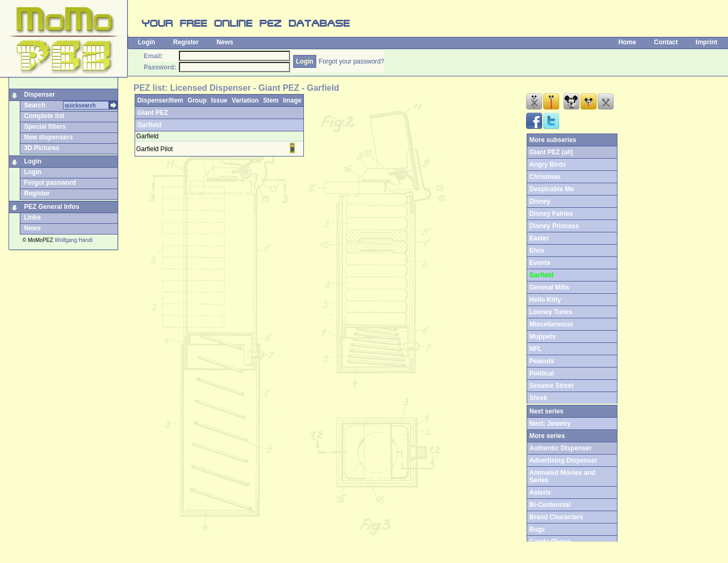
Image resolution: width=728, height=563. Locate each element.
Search (35, 105)
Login (147, 42)
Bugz (537, 529)
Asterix (540, 492)
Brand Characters (556, 517)
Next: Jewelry (550, 424)
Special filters (45, 127)
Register (186, 42)
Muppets (542, 337)
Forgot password (50, 183)
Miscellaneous (551, 324)
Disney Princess (554, 226)
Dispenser (40, 95)
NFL (535, 349)
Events (540, 263)
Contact (666, 42)
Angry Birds (548, 165)
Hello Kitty (545, 300)
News (225, 42)
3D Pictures (42, 148)
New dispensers (48, 137)
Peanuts (542, 361)
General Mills (549, 287)
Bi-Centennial (550, 505)
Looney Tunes (551, 312)
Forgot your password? (352, 61)
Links (32, 217)
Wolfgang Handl (73, 240)
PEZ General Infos (52, 207)
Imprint (706, 42)
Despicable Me (551, 189)
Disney (540, 201)
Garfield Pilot (155, 149)
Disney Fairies (551, 214)
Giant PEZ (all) (551, 152)
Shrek (538, 398)
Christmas (545, 177)
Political (542, 373)
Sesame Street (551, 386)
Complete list (44, 116)
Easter (539, 238)
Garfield (149, 125)
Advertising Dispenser (563, 460)
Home (627, 42)
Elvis (537, 251)
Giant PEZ (152, 113)
